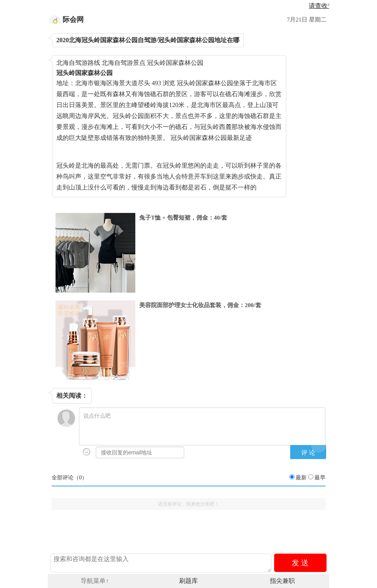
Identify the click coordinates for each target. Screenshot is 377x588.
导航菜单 (95, 581)
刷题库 (188, 581)
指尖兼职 (282, 581)
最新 (301, 478)
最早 (320, 478)
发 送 (300, 563)
